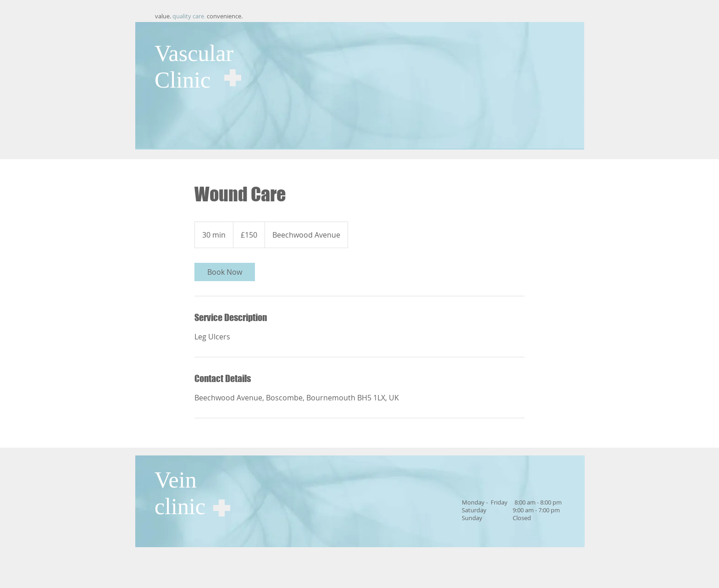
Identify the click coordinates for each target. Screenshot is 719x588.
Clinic (183, 80)
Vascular (194, 53)
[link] (225, 272)
